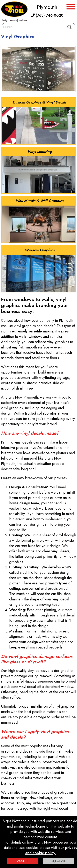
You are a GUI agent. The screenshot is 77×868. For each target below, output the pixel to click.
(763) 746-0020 (47, 15)
